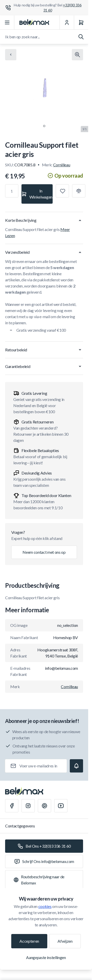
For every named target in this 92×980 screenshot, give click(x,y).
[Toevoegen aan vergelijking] (79, 191)
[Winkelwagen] (81, 22)
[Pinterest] (44, 806)
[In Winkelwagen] (37, 194)
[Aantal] (12, 191)
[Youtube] (61, 806)
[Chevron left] (11, 55)
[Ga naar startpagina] (34, 22)
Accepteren (29, 941)
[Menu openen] (7, 22)
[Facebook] (12, 806)
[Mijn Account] (67, 22)
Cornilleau (62, 165)
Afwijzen (65, 941)
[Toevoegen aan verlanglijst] (62, 191)
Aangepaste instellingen (46, 957)
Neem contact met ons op (44, 552)
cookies (45, 906)
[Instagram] (28, 806)
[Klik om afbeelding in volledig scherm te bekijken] (77, 55)
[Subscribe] (76, 766)
